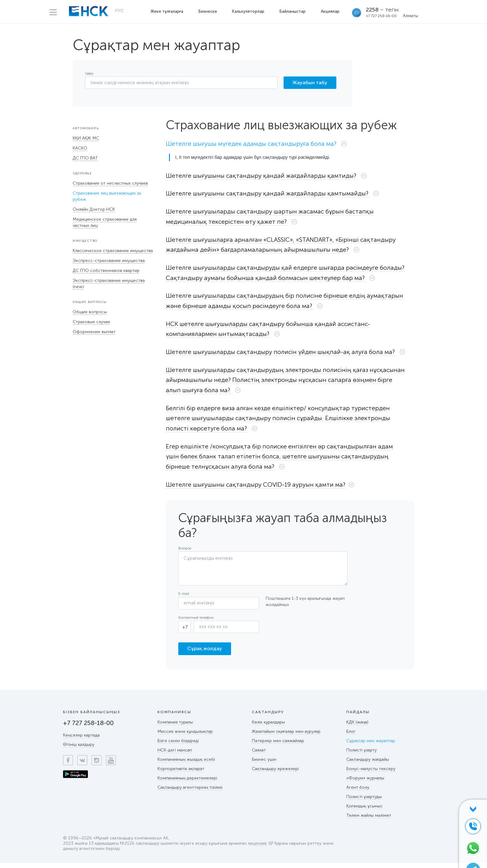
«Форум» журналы (365, 783)
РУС (119, 11)
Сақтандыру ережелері (275, 774)
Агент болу (358, 792)
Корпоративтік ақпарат (181, 774)
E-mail (184, 599)
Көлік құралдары (268, 727)
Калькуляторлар (249, 11)
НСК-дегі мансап (175, 755)
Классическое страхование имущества (113, 251)
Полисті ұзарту (362, 755)
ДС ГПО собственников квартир (106, 271)
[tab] (290, 145)
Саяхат (259, 755)
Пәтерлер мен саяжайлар (278, 746)
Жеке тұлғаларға (167, 11)
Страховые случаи (91, 322)
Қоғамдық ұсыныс (364, 811)
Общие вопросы (90, 312)
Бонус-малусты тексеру (371, 774)
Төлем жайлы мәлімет (369, 820)
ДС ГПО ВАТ (85, 158)
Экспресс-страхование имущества (109, 261)
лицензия (257, 849)
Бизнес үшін (264, 764)
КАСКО (80, 148)
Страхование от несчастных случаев (110, 183)
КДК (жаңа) (357, 727)
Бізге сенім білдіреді (178, 746)
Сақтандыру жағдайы (368, 764)
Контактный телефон (196, 622)
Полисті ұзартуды (364, 802)
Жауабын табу (310, 83)
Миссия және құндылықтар (185, 736)
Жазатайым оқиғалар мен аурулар (286, 736)
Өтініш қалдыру (79, 749)
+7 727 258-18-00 (382, 16)
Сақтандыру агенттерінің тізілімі (190, 792)
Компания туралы (175, 727)
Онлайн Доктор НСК (94, 209)
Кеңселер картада (81, 740)
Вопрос (185, 553)
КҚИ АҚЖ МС (86, 138)
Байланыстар (293, 11)
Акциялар (331, 11)
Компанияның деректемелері (187, 783)
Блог (351, 736)
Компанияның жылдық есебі (186, 764)
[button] (262, 144)
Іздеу (89, 73)
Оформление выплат (94, 332)
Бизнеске (208, 11)
